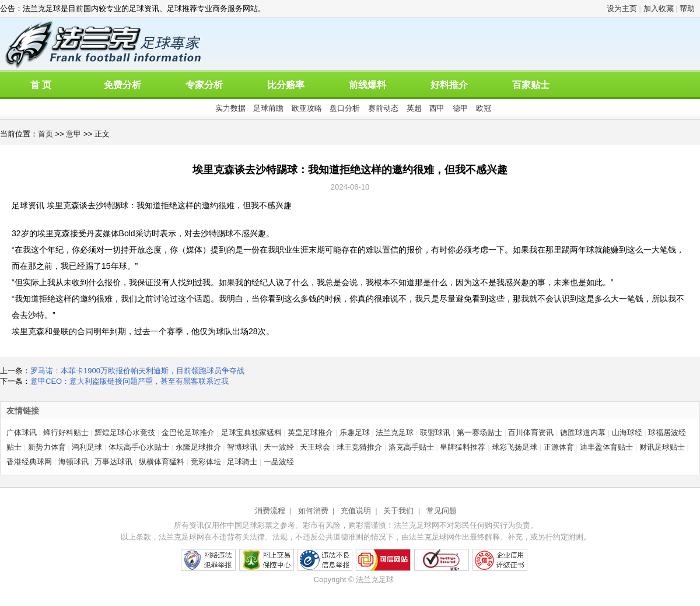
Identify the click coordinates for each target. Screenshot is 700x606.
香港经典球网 (29, 462)
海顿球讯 (73, 462)
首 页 (41, 85)
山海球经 (627, 432)
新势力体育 (47, 447)
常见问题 (442, 511)
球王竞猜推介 (359, 447)
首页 (45, 134)
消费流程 (270, 511)
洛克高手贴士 (411, 447)
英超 (414, 108)
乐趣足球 (355, 432)
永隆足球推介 (198, 447)
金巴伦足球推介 (188, 432)
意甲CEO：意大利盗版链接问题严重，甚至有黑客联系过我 (129, 381)
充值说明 (356, 511)
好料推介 (449, 85)
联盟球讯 (435, 432)
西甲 (437, 108)
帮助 (687, 8)
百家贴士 (531, 85)
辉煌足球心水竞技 (125, 432)
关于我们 (398, 511)
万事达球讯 (113, 462)
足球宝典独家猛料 (251, 432)
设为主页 (622, 8)
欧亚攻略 (307, 108)
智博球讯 (242, 447)
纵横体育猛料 (162, 462)
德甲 (460, 108)
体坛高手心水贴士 (139, 447)
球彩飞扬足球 (514, 447)
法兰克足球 (395, 432)
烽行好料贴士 (66, 432)
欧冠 (484, 108)
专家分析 (204, 85)
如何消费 (313, 511)
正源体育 (559, 447)
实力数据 (230, 108)
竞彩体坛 (206, 462)
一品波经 (279, 462)
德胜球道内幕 (583, 432)
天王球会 (315, 447)
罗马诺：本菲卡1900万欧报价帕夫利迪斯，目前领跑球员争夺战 (137, 371)
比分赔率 (286, 85)
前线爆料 (367, 85)
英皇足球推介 (310, 432)
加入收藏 (659, 8)
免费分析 (123, 85)
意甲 (73, 134)
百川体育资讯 (531, 432)
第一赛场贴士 (480, 432)
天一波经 (279, 447)
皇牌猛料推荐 (463, 447)
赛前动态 (383, 108)
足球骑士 (242, 462)
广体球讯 (22, 432)
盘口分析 (345, 108)
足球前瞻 (268, 108)
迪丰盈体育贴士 (606, 447)
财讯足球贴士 (662, 447)
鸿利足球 (87, 447)
